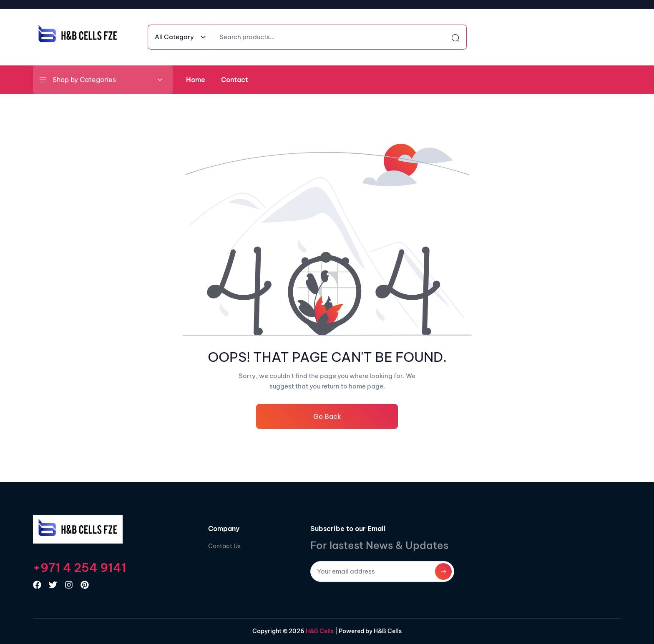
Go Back (327, 416)
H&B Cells (319, 631)
